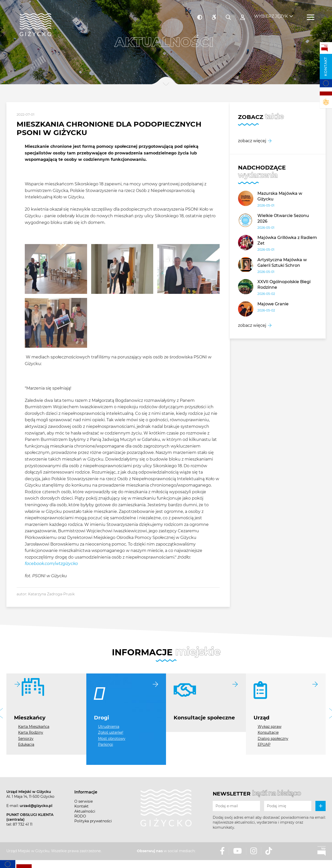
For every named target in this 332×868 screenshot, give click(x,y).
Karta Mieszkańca (34, 727)
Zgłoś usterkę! (111, 732)
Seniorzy (26, 739)
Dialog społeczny (273, 739)
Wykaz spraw (270, 727)
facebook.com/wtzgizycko (51, 564)
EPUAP (264, 744)
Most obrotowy (112, 739)
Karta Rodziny (31, 732)
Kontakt (326, 67)
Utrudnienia (109, 727)
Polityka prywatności (93, 821)
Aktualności (85, 811)
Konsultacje (268, 732)
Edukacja (26, 744)
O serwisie (84, 801)
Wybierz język (271, 13)
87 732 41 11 (23, 824)
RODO (80, 816)
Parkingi (106, 744)
